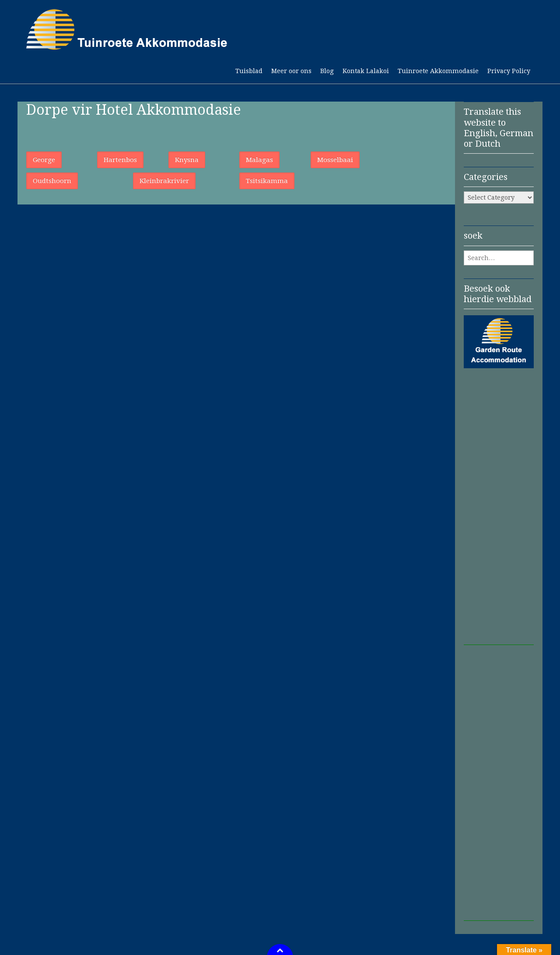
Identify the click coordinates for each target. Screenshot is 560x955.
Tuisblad (249, 71)
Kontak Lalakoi (366, 71)
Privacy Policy (509, 71)
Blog (327, 71)
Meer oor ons (291, 71)
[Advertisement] (499, 514)
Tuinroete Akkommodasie (438, 71)
